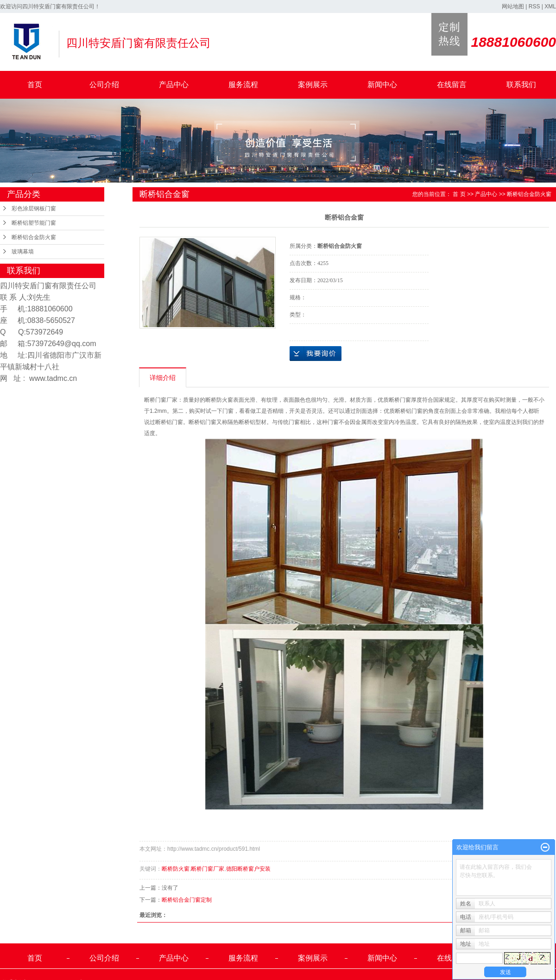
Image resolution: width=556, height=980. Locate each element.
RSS (534, 6)
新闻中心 (382, 85)
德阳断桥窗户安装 (248, 869)
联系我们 (521, 85)
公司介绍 (104, 85)
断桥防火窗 (176, 869)
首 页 (459, 194)
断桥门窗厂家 (208, 869)
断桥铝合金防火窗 (34, 237)
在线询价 (316, 354)
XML (550, 6)
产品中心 (174, 85)
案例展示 (313, 85)
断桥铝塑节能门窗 (34, 223)
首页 (35, 85)
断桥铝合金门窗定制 (187, 900)
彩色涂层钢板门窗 (34, 209)
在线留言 (452, 85)
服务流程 (243, 85)
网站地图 (513, 6)
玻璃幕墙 (23, 252)
